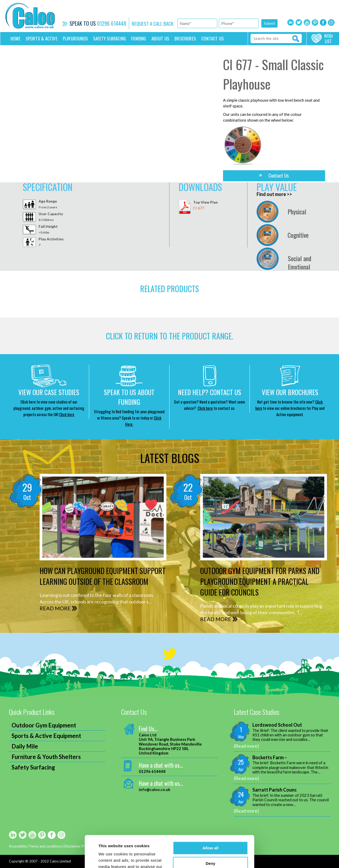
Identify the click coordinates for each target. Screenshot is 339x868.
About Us (160, 38)
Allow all (211, 818)
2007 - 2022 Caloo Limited (50, 861)
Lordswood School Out (277, 725)
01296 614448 (112, 23)
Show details (111, 858)
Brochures (185, 38)
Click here (67, 414)
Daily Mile (25, 746)
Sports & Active (42, 38)
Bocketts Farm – (270, 758)
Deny (211, 833)
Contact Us (279, 175)
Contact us (213, 38)
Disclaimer (72, 846)
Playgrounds (75, 38)
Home (15, 38)
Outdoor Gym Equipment (44, 725)
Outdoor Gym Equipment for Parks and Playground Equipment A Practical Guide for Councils (260, 582)
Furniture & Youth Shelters (46, 757)
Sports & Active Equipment (46, 736)
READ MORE (55, 608)
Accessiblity (18, 846)
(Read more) (246, 746)
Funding (139, 38)
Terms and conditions (46, 846)
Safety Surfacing (110, 38)
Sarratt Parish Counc (275, 790)
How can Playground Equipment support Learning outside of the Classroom (103, 576)
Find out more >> (274, 194)
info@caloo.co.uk (155, 790)
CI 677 (199, 208)
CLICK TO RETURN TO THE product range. (169, 336)
